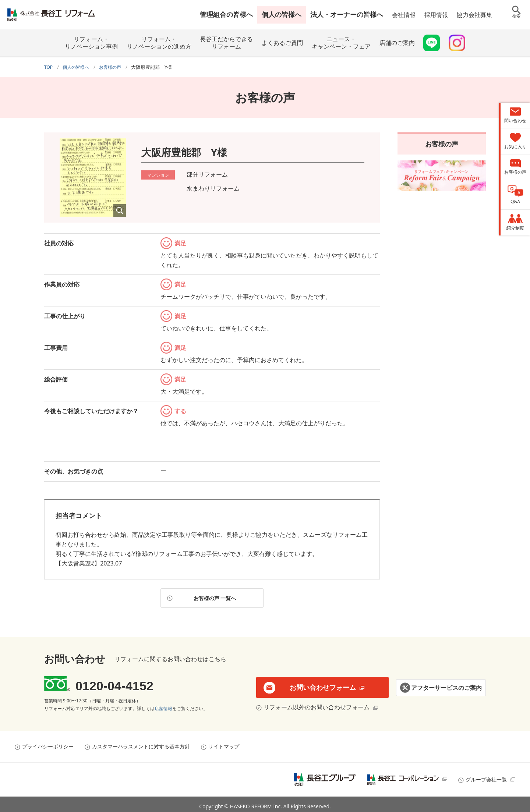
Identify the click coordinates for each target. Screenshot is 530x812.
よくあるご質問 (282, 43)
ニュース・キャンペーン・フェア (341, 43)
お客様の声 (442, 143)
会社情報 (404, 15)
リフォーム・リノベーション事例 (91, 43)
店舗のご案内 (397, 43)
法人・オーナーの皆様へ (347, 14)
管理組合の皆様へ (226, 14)
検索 (516, 20)
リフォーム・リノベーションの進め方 (159, 43)
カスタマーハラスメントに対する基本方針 (141, 743)
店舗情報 (163, 705)
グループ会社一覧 (486, 776)
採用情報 (436, 15)
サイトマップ (224, 743)
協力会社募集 (474, 15)
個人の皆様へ (282, 14)
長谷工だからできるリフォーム (226, 43)
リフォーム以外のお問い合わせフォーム (315, 704)
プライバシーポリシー (48, 743)
